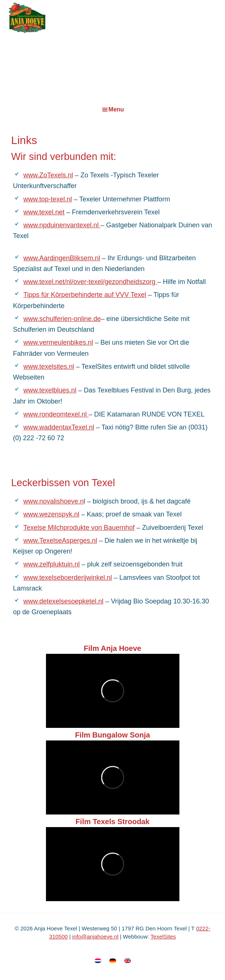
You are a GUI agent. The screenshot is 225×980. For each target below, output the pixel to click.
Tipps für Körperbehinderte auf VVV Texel (85, 295)
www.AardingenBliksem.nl (62, 258)
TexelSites (163, 936)
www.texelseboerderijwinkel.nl (68, 578)
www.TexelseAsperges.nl (60, 541)
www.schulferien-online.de (62, 319)
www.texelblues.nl (50, 390)
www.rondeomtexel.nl (56, 414)
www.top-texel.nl (48, 199)
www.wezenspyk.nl (51, 514)
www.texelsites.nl (49, 367)
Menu (116, 109)
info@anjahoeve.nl (95, 936)
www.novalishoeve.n (54, 501)
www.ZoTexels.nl (48, 175)
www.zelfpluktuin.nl (52, 564)
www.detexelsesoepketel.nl (63, 601)
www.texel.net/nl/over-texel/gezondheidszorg (90, 282)
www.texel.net (44, 212)
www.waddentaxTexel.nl (59, 427)
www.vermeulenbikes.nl (58, 342)
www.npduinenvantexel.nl (62, 225)
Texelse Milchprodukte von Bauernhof (79, 528)
